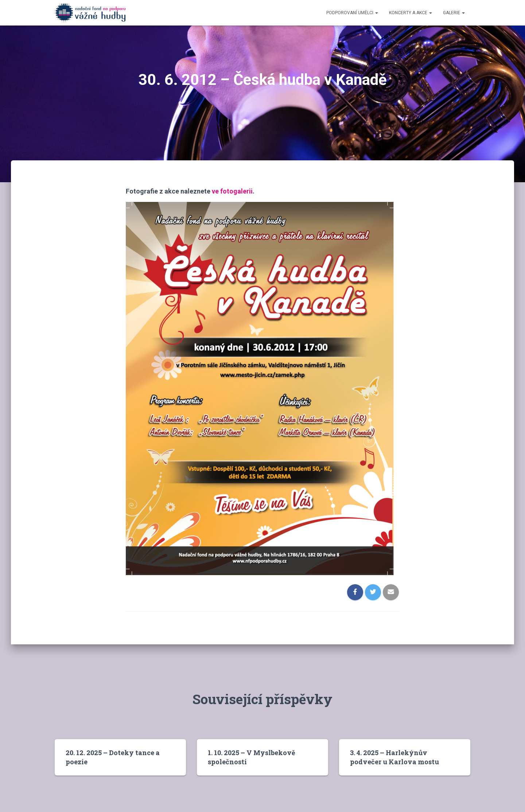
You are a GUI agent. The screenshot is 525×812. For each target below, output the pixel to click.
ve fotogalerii (232, 191)
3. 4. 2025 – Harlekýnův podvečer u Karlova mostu (394, 757)
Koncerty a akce (411, 13)
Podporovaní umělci (352, 13)
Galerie (454, 13)
